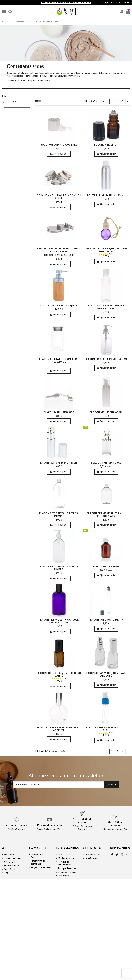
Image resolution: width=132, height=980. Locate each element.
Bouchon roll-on (106, 145)
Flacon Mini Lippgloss (59, 412)
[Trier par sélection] (91, 101)
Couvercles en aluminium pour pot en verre (59, 250)
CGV (60, 855)
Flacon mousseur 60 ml (106, 412)
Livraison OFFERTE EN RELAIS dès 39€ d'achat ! (66, 2)
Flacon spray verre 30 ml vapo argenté (59, 729)
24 (103, 101)
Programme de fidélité (41, 867)
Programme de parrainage (38, 862)
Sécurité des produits (68, 872)
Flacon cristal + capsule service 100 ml (106, 307)
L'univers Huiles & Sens (39, 856)
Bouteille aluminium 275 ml (106, 195)
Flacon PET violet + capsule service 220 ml (59, 621)
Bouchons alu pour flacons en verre (59, 197)
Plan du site (63, 876)
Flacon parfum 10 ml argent (59, 463)
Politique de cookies (67, 868)
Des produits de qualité (83, 821)
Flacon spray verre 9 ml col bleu (106, 729)
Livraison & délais (12, 858)
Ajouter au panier (59, 154)
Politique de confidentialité (65, 863)
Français (107, 2)
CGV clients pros (92, 855)
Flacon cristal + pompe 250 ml (106, 359)
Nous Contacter (123, 2)
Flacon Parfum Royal (106, 463)
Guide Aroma (10, 869)
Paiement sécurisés (50, 825)
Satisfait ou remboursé (115, 824)
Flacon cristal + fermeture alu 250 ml (59, 360)
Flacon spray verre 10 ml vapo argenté (106, 674)
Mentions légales (66, 858)
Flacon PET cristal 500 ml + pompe (59, 568)
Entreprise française (16, 825)
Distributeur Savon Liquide (59, 306)
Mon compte (10, 855)
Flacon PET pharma (106, 567)
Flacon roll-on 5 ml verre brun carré (59, 674)
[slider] (3, 107)
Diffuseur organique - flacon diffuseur (106, 250)
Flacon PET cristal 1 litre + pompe (59, 515)
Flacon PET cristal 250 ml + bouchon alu (106, 515)
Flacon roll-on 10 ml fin (106, 620)
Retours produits (12, 865)
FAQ (6, 873)
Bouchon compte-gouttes (59, 145)
